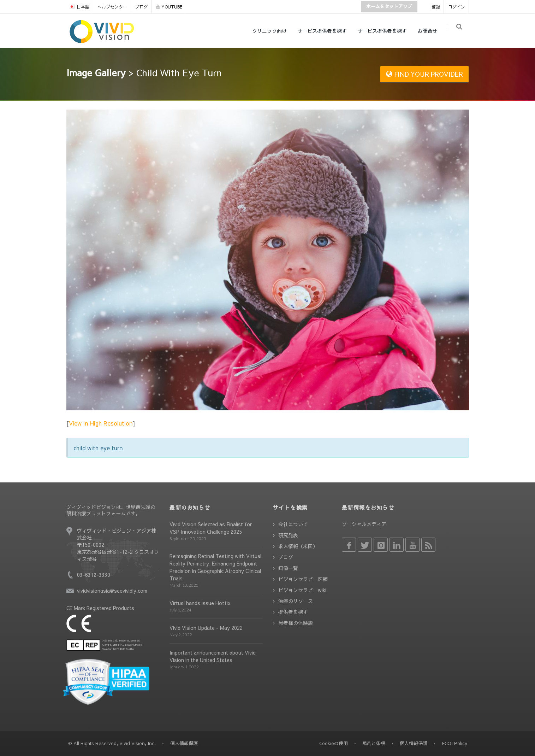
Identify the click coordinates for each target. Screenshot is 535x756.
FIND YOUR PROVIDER (424, 74)
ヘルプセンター (112, 7)
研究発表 (288, 535)
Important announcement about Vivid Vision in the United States (213, 656)
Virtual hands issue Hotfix (200, 603)
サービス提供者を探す (325, 31)
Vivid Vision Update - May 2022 (206, 628)
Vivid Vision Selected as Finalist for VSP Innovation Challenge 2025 (211, 528)
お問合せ (430, 31)
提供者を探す (293, 612)
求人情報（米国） (298, 546)
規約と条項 (374, 743)
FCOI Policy (454, 743)
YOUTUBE (169, 7)
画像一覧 (288, 568)
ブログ (142, 7)
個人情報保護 (414, 743)
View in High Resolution (101, 423)
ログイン (457, 7)
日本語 (79, 7)
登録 (436, 7)
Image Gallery (96, 72)
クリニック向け (272, 31)
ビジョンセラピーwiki (302, 590)
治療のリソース (296, 601)
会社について (293, 524)
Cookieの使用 (334, 743)
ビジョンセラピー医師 (303, 579)
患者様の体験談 (296, 623)
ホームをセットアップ (389, 6)
